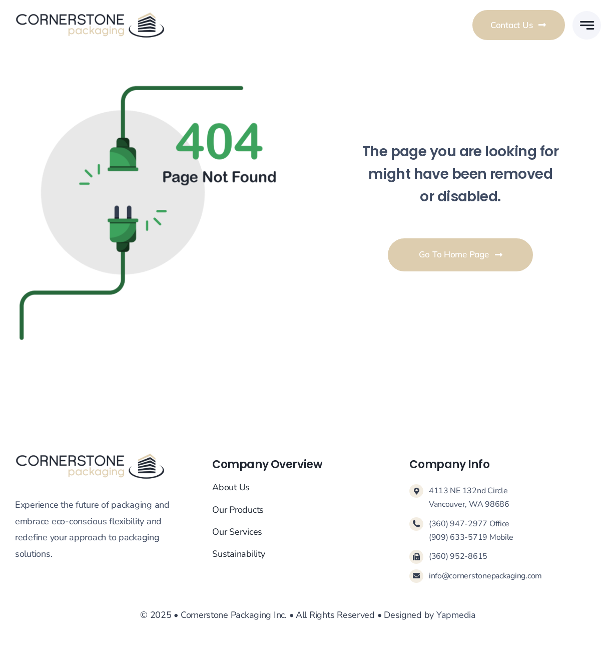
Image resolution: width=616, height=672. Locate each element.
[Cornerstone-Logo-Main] (90, 16)
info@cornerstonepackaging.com (485, 576)
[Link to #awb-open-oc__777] (587, 25)
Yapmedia (456, 615)
